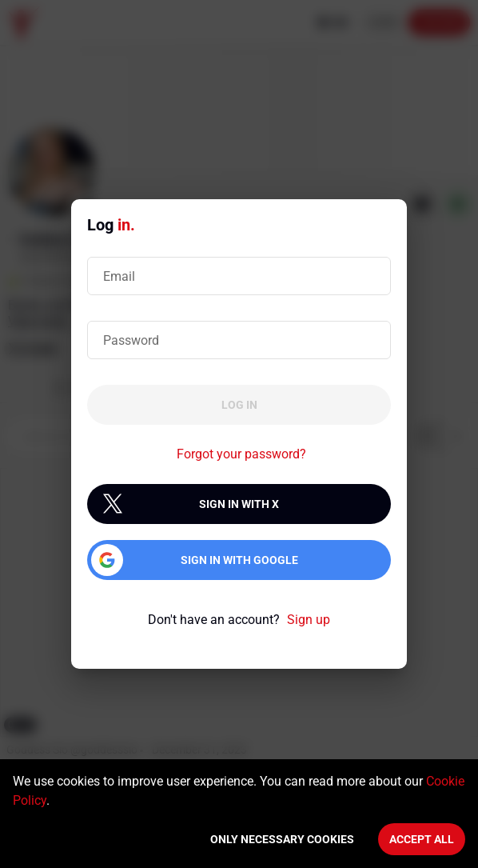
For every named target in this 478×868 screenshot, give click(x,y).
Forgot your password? (241, 454)
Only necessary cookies (282, 839)
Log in (239, 405)
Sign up (309, 620)
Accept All (422, 839)
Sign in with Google (239, 560)
